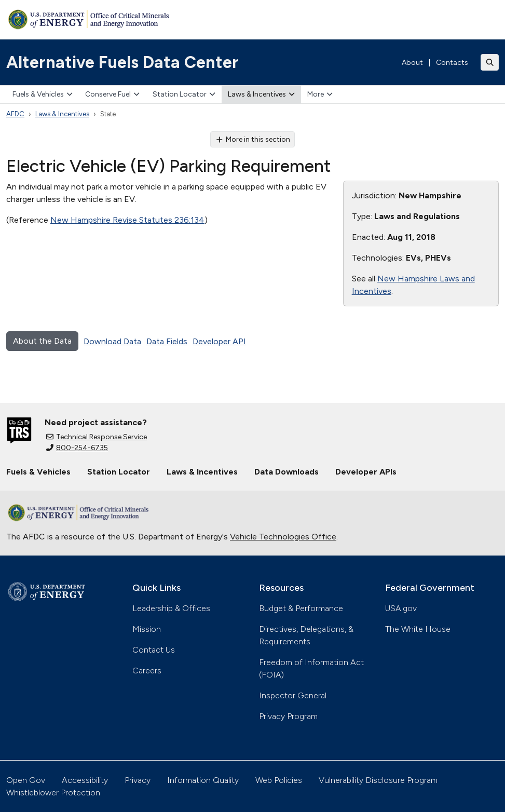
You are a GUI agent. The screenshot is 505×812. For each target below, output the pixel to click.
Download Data (112, 341)
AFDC (15, 114)
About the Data (42, 341)
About (412, 63)
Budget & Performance (301, 608)
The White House (418, 629)
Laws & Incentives (261, 94)
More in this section (252, 139)
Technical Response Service (97, 437)
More (320, 94)
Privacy (138, 780)
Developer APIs (366, 472)
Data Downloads (286, 472)
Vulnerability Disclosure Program (378, 780)
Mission (147, 629)
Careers (147, 671)
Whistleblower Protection (53, 793)
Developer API (219, 341)
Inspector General (293, 695)
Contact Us (154, 650)
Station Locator (184, 94)
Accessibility (85, 780)
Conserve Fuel (112, 94)
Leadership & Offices (171, 608)
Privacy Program (288, 716)
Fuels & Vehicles (43, 94)
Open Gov (26, 780)
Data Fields (167, 341)
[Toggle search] (490, 62)
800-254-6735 (77, 448)
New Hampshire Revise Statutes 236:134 (127, 220)
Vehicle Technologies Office (283, 537)
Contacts (452, 63)
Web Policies (279, 780)
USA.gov (401, 608)
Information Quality (203, 780)
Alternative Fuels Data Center (122, 62)
